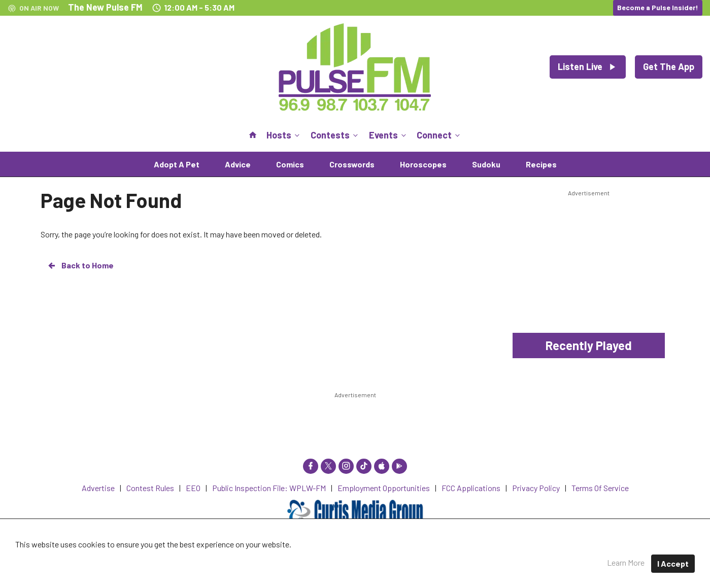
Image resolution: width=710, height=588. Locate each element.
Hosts (284, 135)
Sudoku (486, 164)
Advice (238, 164)
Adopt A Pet (177, 164)
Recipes (541, 164)
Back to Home (80, 265)
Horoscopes (423, 164)
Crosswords (352, 164)
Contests (335, 135)
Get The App (669, 66)
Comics (290, 164)
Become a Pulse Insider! (658, 7)
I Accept (673, 563)
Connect (439, 135)
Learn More (626, 562)
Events (388, 135)
